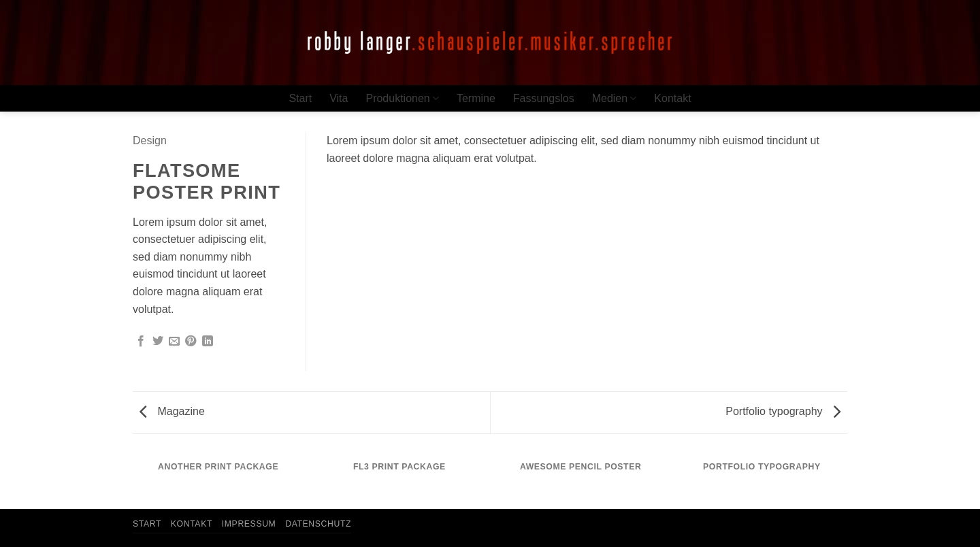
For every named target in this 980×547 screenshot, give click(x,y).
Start (300, 98)
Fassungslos (544, 98)
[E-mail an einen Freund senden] (174, 342)
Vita (339, 98)
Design (150, 140)
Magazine (172, 411)
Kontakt (672, 98)
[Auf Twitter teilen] (158, 342)
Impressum (249, 524)
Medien (615, 98)
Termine (476, 98)
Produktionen (402, 98)
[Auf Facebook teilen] (141, 342)
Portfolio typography (783, 411)
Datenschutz (318, 524)
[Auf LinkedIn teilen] (208, 342)
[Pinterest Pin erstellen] (191, 342)
